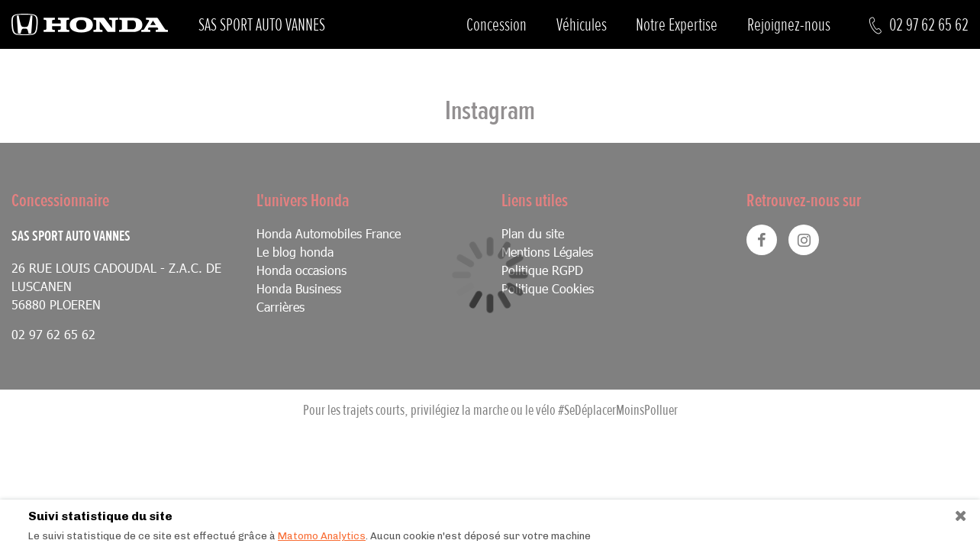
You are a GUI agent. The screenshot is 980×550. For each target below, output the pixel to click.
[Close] (955, 512)
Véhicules (582, 25)
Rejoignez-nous (789, 25)
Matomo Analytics (322, 536)
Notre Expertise (677, 25)
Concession (496, 25)
